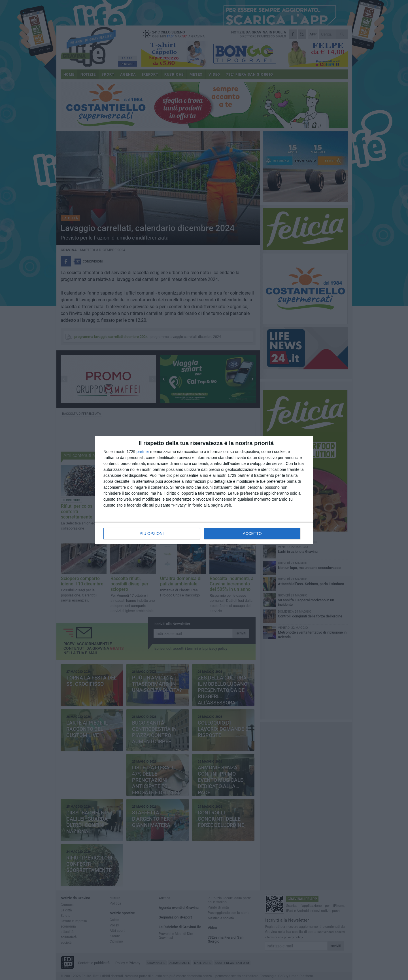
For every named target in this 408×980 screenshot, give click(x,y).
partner (143, 452)
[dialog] (204, 490)
